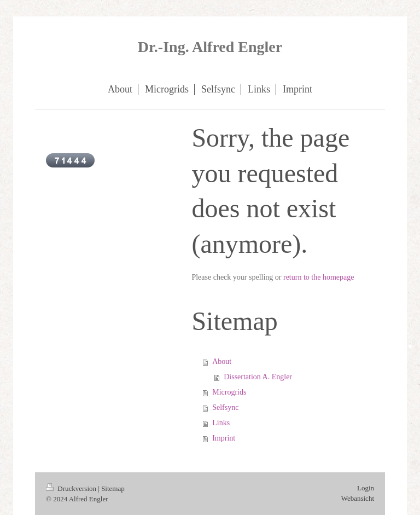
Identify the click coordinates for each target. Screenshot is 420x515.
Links (221, 423)
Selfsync (225, 407)
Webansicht (358, 498)
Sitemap (113, 488)
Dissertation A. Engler (258, 377)
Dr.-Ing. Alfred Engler (210, 47)
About (222, 361)
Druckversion (72, 488)
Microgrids (229, 392)
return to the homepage (319, 277)
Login (366, 488)
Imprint (224, 438)
